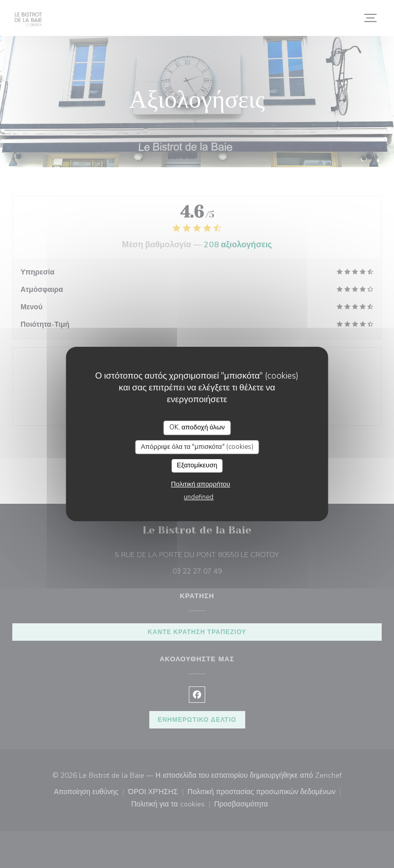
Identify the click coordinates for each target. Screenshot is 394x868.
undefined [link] (199, 497)
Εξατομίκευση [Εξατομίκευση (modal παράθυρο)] (197, 465)
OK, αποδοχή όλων (197, 427)
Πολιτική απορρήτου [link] (200, 484)
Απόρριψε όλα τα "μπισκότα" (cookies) (197, 447)
